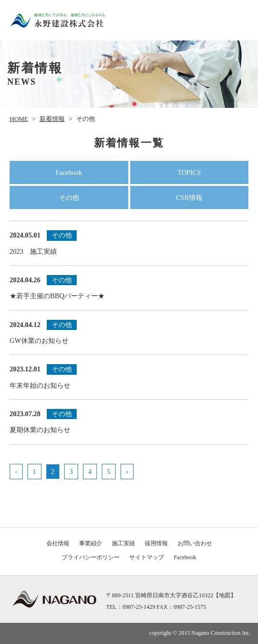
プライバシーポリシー (91, 557)
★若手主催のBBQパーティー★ (129, 286)
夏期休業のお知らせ (129, 420)
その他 (69, 197)
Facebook (69, 172)
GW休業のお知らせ (129, 331)
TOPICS (189, 172)
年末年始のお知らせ (129, 375)
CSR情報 (189, 197)
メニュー (238, 20)
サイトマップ (147, 557)
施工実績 (123, 543)
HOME (19, 119)
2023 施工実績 (129, 242)
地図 (225, 595)
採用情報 (156, 543)
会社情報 (58, 543)
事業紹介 (91, 543)
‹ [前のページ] (16, 472)
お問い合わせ (195, 543)
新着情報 (52, 119)
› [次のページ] (127, 472)
